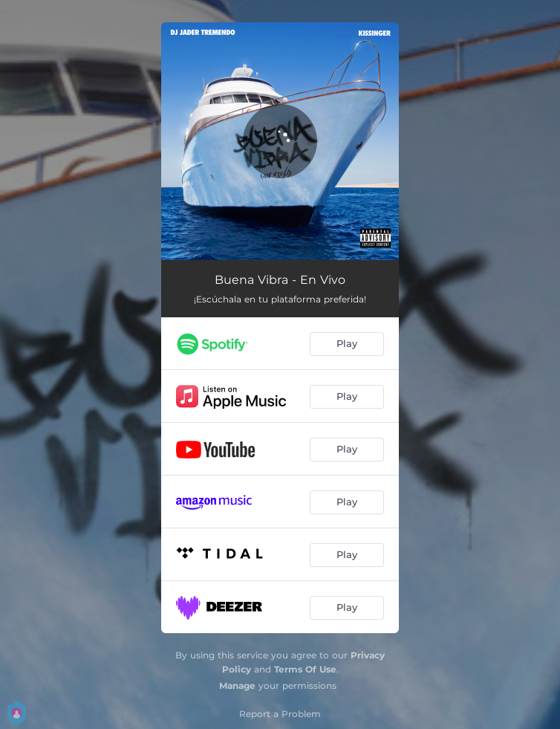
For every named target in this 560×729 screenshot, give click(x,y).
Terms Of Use (305, 669)
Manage (237, 686)
